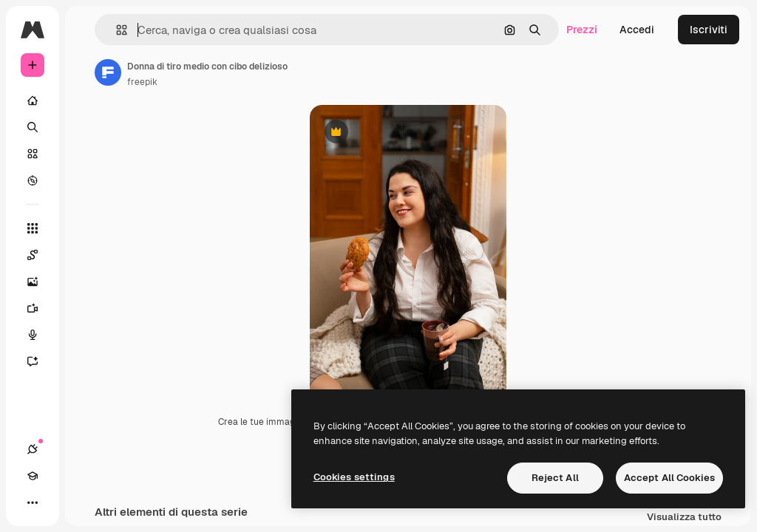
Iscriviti (709, 30)
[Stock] (33, 154)
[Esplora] (33, 180)
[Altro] (33, 502)
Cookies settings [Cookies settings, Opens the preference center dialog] (354, 477)
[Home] (33, 100)
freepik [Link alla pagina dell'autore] (142, 82)
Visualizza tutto (684, 518)
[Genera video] (40, 308)
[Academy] (33, 476)
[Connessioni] (33, 449)
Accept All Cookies (669, 478)
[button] (116, 30)
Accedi (637, 30)
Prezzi (582, 30)
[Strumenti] (33, 228)
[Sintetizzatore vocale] (40, 335)
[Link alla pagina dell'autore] (108, 72)
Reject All (555, 478)
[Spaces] (40, 255)
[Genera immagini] (40, 282)
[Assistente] (40, 361)
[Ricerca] (33, 127)
